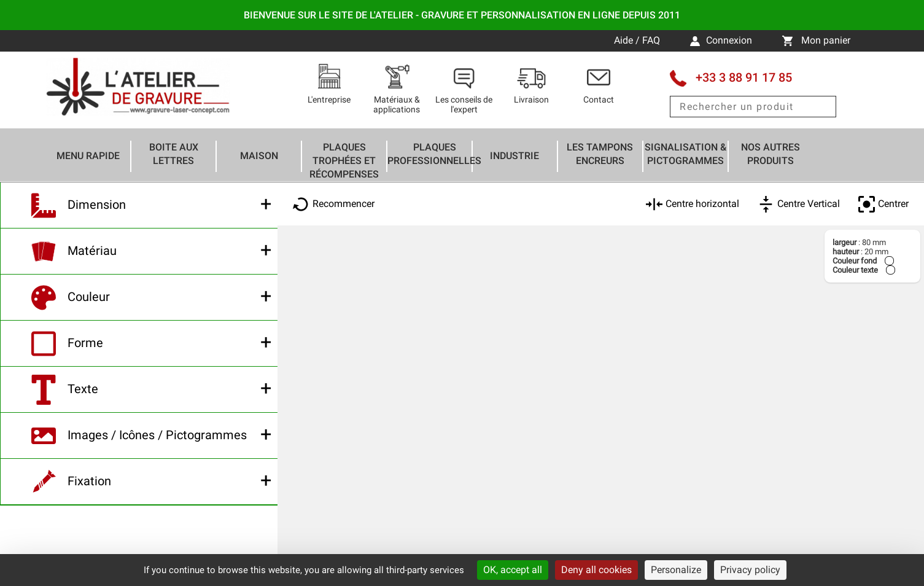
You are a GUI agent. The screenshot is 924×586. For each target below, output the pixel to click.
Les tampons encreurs (600, 154)
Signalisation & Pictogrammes (685, 154)
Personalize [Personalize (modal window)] (676, 570)
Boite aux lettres (174, 154)
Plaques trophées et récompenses (344, 161)
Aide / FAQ (638, 40)
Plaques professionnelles (434, 154)
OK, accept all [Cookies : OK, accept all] (513, 570)
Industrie (514, 156)
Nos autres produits (771, 154)
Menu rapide (88, 156)
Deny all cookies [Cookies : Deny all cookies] (596, 570)
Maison (259, 156)
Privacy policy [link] (750, 570)
